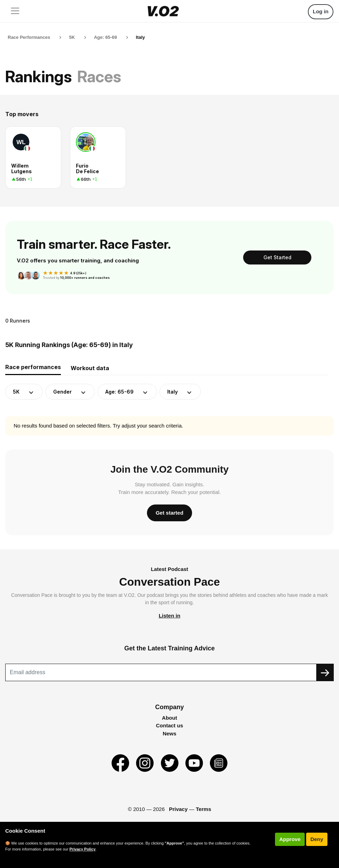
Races (99, 76)
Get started (169, 513)
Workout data (90, 368)
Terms (204, 809)
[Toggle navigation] (15, 11)
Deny (317, 839)
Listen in (170, 616)
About (169, 718)
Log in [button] (321, 11)
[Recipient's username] (161, 672)
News (169, 733)
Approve (290, 839)
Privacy (178, 809)
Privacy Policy (82, 849)
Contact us (170, 725)
